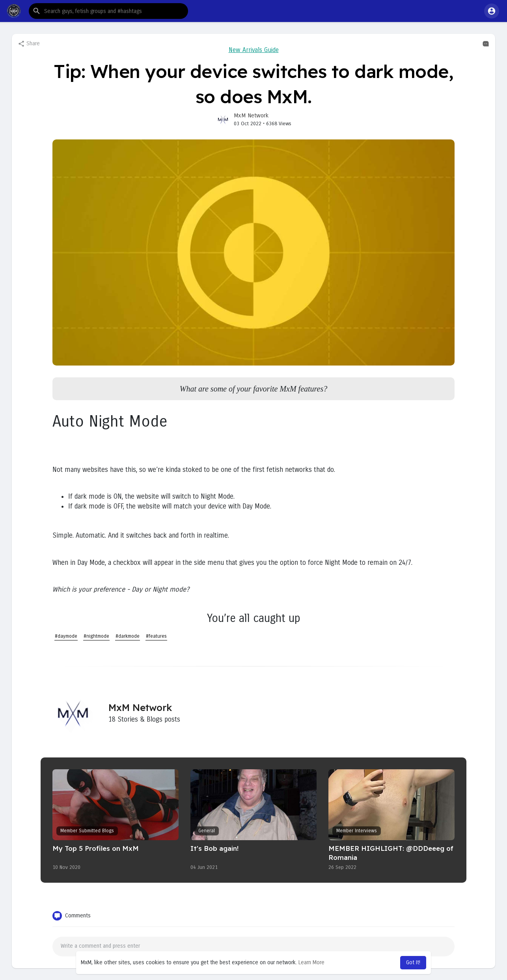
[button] (108, 11)
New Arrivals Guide (254, 50)
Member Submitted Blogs (87, 831)
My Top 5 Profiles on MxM (96, 848)
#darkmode (128, 636)
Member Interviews (357, 831)
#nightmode (96, 636)
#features (156, 636)
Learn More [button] (311, 962)
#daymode (66, 636)
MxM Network (251, 115)
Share (29, 44)
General (207, 831)
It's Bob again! (214, 848)
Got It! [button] (413, 962)
